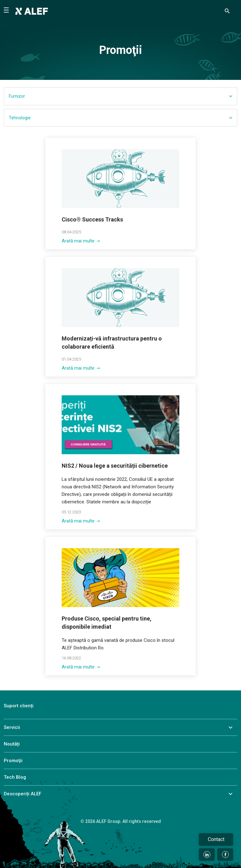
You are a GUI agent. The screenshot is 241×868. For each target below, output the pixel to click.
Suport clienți (19, 706)
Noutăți (12, 744)
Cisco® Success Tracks (92, 219)
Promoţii (13, 761)
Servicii (12, 727)
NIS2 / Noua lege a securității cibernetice (115, 466)
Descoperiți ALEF (23, 794)
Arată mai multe (81, 241)
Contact (216, 839)
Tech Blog (15, 777)
